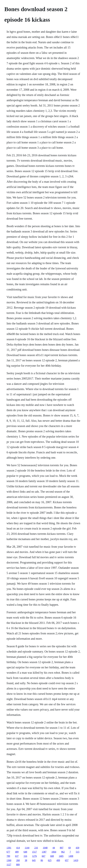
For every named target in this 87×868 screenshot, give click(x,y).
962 (63, 852)
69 (70, 848)
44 (54, 848)
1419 (76, 860)
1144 (27, 848)
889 (18, 865)
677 (8, 852)
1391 (9, 848)
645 (34, 860)
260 (18, 860)
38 (26, 860)
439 (77, 848)
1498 (71, 856)
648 (25, 852)
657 (67, 860)
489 (17, 852)
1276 (34, 856)
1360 (9, 860)
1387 (44, 852)
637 (17, 856)
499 (58, 860)
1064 (54, 852)
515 (78, 852)
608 (52, 856)
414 (18, 848)
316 (25, 856)
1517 (34, 852)
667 (44, 856)
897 (62, 848)
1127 (9, 865)
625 (50, 860)
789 (8, 856)
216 (36, 848)
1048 (45, 848)
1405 (61, 856)
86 (42, 860)
